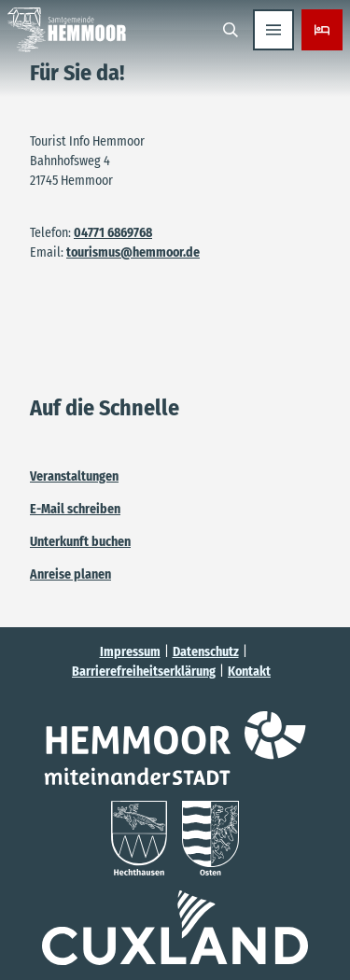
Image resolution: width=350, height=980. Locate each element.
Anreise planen (70, 574)
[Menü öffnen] (273, 30)
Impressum (130, 652)
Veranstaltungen (74, 476)
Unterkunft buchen (80, 542)
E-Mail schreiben (75, 509)
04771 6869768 (113, 233)
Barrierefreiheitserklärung (144, 672)
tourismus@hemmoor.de (133, 252)
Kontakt (249, 672)
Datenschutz (206, 652)
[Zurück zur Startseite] (67, 30)
